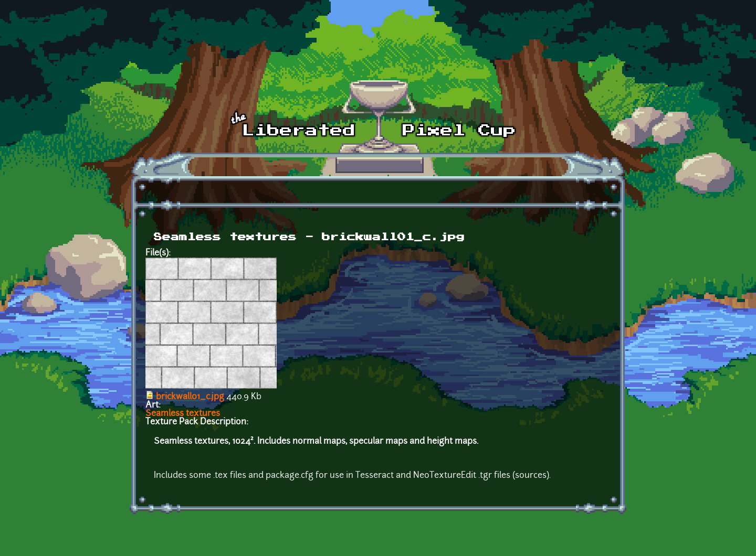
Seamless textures (183, 414)
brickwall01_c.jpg (190, 397)
